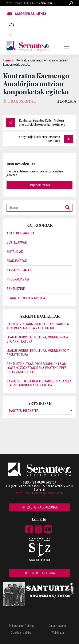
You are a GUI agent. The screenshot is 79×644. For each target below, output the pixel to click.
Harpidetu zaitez (40, 185)
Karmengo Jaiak (19, 270)
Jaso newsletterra (39, 573)
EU (10, 35)
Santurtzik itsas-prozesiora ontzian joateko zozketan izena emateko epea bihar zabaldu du (37, 368)
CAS (11, 24)
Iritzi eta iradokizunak (40, 507)
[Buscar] (35, 208)
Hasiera (8, 60)
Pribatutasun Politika (21, 626)
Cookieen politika (21, 633)
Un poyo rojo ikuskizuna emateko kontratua (38, 139)
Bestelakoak (17, 242)
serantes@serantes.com (48, 493)
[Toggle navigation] (67, 47)
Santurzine (16, 289)
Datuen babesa (58, 626)
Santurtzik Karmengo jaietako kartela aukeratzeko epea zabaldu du (38, 326)
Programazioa (18, 279)
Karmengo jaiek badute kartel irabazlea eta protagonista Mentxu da (39, 383)
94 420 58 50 (24, 493)
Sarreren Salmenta (31, 14)
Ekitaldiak (15, 252)
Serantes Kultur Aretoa (26, 298)
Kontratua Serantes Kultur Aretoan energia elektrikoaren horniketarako (42, 123)
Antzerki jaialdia (20, 233)
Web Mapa (58, 633)
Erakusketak (17, 261)
